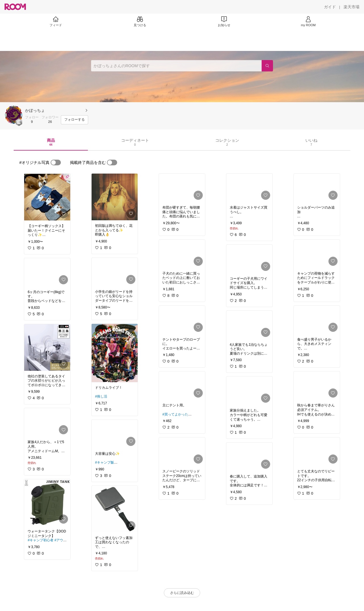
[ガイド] (330, 7)
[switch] (56, 162)
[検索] (267, 66)
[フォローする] (75, 120)
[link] (47, 197)
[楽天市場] (351, 7)
